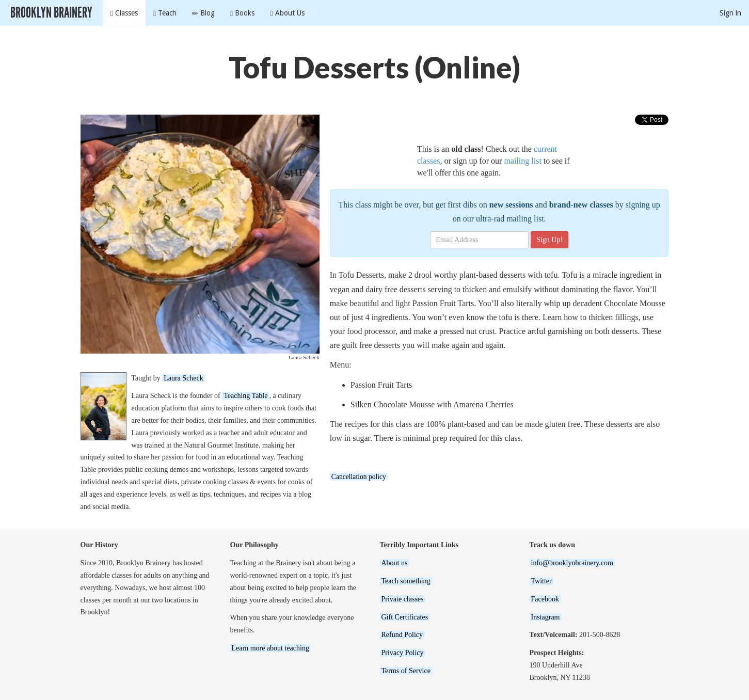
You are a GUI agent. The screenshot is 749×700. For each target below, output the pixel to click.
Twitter (541, 581)
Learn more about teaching (270, 648)
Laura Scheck (184, 378)
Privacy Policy (403, 653)
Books (242, 13)
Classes (124, 13)
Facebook (545, 599)
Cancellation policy (359, 477)
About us (395, 563)
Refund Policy (402, 635)
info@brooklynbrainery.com (572, 563)
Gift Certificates (405, 617)
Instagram (546, 617)
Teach (165, 13)
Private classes (403, 599)
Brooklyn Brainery (51, 13)
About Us (287, 13)
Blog (203, 13)
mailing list (522, 161)
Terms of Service (406, 671)
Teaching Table (245, 396)
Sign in (730, 13)
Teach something (406, 581)
